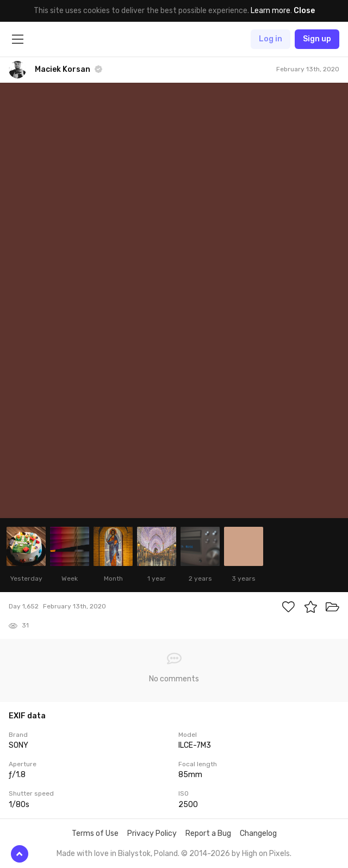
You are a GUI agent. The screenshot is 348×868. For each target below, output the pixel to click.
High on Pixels (266, 854)
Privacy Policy (152, 833)
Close (304, 11)
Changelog (258, 833)
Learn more (271, 11)
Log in (271, 39)
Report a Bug (208, 833)
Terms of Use (95, 833)
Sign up (317, 39)
